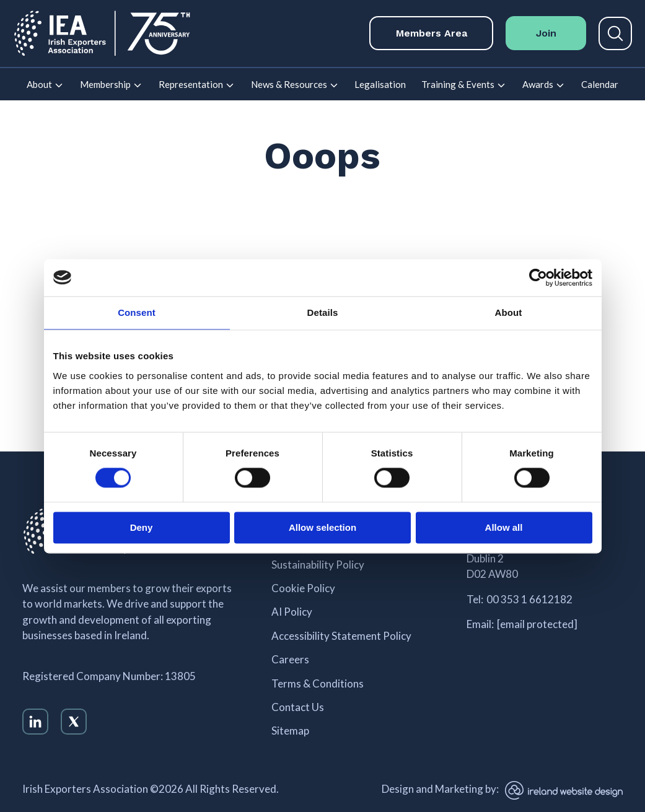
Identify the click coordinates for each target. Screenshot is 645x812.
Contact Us (298, 707)
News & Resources (289, 84)
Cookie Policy (303, 588)
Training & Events (458, 84)
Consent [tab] (137, 312)
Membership (105, 84)
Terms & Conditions (318, 684)
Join (546, 33)
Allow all (504, 527)
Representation (191, 84)
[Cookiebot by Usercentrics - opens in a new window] (538, 277)
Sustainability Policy (318, 565)
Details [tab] (323, 312)
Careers (290, 660)
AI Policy (292, 612)
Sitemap (290, 731)
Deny (142, 527)
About (39, 84)
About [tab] (509, 312)
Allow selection (322, 527)
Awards (538, 84)
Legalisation (380, 84)
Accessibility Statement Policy (341, 636)
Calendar (600, 84)
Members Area (432, 33)
